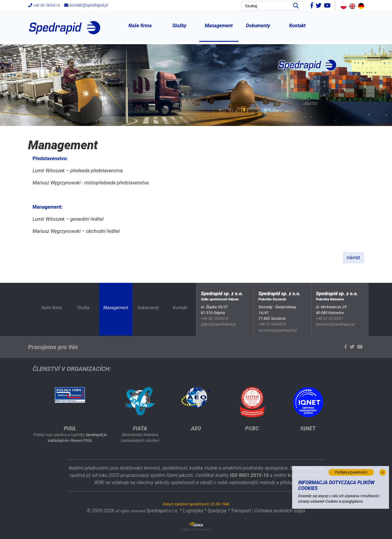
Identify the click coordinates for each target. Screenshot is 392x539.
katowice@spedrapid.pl (336, 324)
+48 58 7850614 (44, 5)
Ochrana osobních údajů (280, 511)
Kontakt (297, 26)
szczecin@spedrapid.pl (278, 330)
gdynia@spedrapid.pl (219, 324)
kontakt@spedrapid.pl (86, 5)
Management (219, 26)
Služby (179, 26)
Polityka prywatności (351, 472)
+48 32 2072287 (330, 318)
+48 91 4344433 (272, 324)
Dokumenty (258, 26)
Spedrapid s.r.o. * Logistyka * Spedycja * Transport (199, 511)
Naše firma (140, 26)
